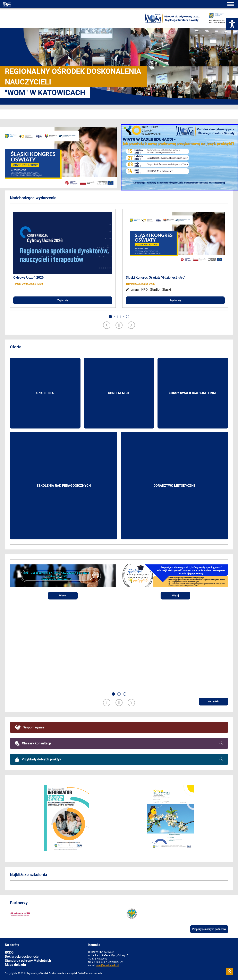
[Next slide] (131, 326)
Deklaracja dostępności (22, 957)
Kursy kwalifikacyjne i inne (193, 393)
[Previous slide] (107, 326)
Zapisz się (63, 300)
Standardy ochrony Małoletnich (28, 961)
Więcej (63, 596)
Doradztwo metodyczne (174, 486)
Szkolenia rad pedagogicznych (64, 486)
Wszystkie (213, 702)
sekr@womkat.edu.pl (108, 965)
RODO (9, 952)
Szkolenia (45, 393)
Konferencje (119, 393)
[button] (110, 317)
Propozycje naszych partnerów (209, 929)
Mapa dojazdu (15, 965)
